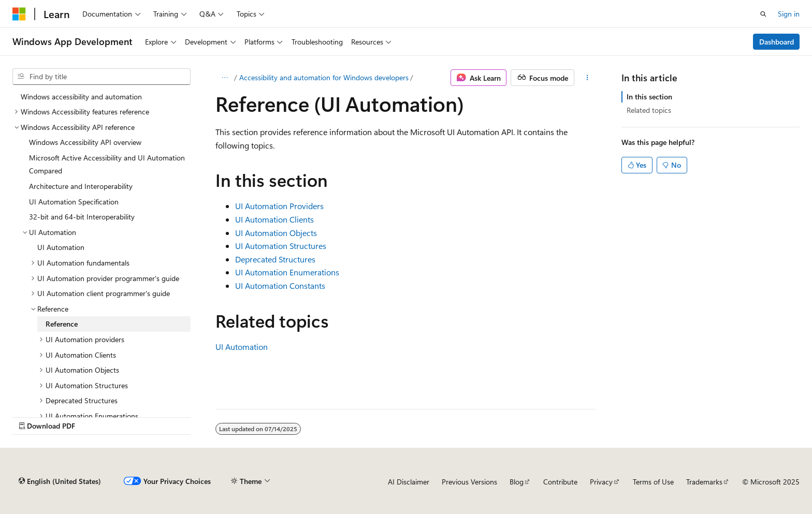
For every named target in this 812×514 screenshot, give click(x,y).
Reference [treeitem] (62, 324)
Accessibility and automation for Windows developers (324, 77)
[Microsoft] (19, 14)
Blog (517, 482)
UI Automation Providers (279, 206)
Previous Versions (469, 482)
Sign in (789, 14)
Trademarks (704, 482)
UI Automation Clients (274, 219)
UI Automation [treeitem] (61, 247)
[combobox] (102, 77)
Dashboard (777, 42)
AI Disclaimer (409, 482)
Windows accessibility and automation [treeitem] (81, 97)
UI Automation (242, 347)
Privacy (601, 482)
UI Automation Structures (281, 246)
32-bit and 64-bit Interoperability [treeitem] (82, 217)
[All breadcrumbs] (224, 78)
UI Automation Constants (280, 285)
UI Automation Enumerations (287, 272)
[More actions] (588, 78)
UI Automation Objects (276, 233)
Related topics (649, 110)
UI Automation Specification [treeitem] (74, 202)
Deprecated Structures (275, 259)
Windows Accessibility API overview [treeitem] (85, 142)
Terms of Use (653, 482)
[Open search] (763, 14)
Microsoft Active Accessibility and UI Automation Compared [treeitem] (107, 164)
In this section (649, 97)
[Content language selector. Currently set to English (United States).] (60, 481)
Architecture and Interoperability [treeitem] (81, 186)
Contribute (560, 482)
